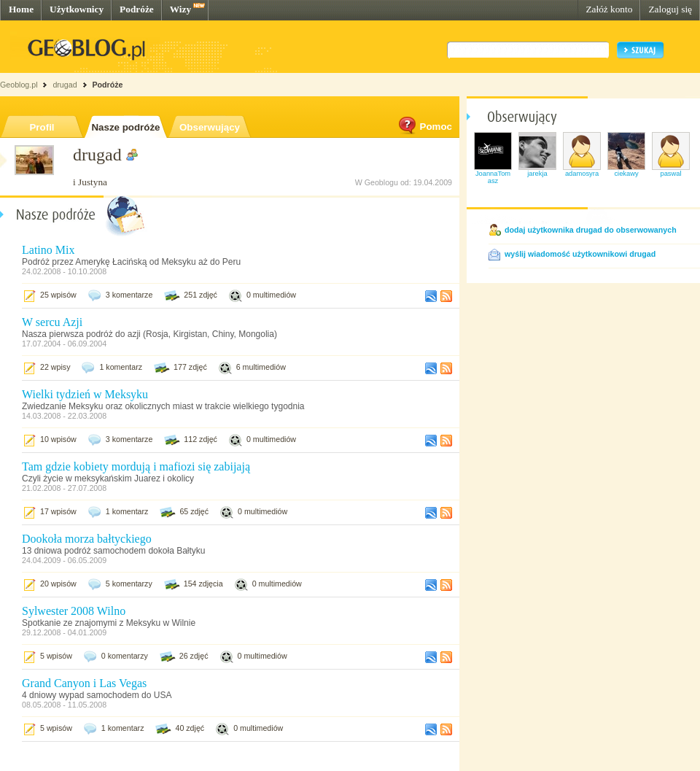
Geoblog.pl (19, 85)
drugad (65, 85)
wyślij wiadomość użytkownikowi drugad (580, 254)
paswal (670, 174)
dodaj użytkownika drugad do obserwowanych (591, 230)
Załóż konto (609, 9)
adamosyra (582, 174)
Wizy (180, 9)
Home (21, 9)
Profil (42, 127)
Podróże (137, 9)
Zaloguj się (670, 9)
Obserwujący (210, 127)
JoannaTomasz (493, 177)
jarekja (537, 174)
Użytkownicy (77, 9)
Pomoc (424, 127)
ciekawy (626, 174)
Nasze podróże (125, 127)
